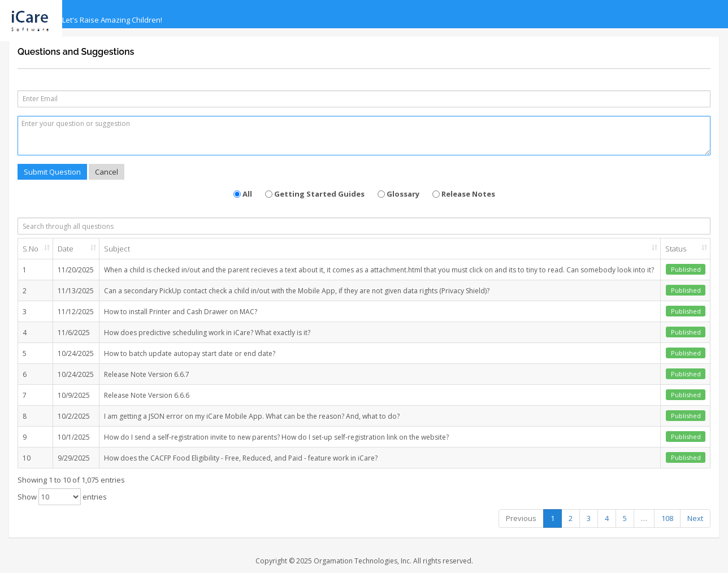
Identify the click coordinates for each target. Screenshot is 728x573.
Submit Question (52, 172)
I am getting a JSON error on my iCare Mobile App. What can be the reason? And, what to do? (252, 416)
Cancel (107, 172)
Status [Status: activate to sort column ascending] (676, 249)
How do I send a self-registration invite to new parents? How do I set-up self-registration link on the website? (276, 437)
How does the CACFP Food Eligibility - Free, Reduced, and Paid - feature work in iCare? (241, 458)
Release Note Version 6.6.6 (147, 395)
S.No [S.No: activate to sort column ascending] (31, 249)
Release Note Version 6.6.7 (147, 374)
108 (667, 518)
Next (695, 518)
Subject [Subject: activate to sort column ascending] (117, 249)
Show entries (62, 497)
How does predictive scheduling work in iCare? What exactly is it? (207, 333)
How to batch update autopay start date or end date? (190, 353)
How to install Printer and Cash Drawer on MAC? (181, 312)
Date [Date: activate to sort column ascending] (66, 249)
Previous (521, 518)
